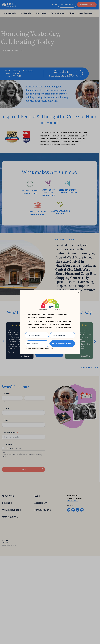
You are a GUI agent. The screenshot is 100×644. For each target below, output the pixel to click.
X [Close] (79, 292)
